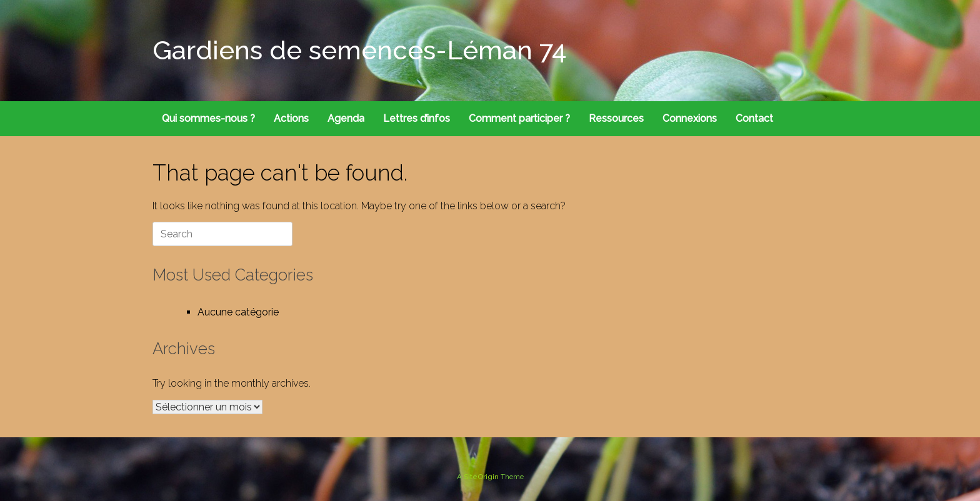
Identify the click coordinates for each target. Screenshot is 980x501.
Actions (291, 118)
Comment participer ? (519, 118)
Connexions (690, 118)
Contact (754, 118)
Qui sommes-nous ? (208, 118)
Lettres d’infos (417, 118)
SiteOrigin (481, 477)
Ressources (616, 118)
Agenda (346, 118)
